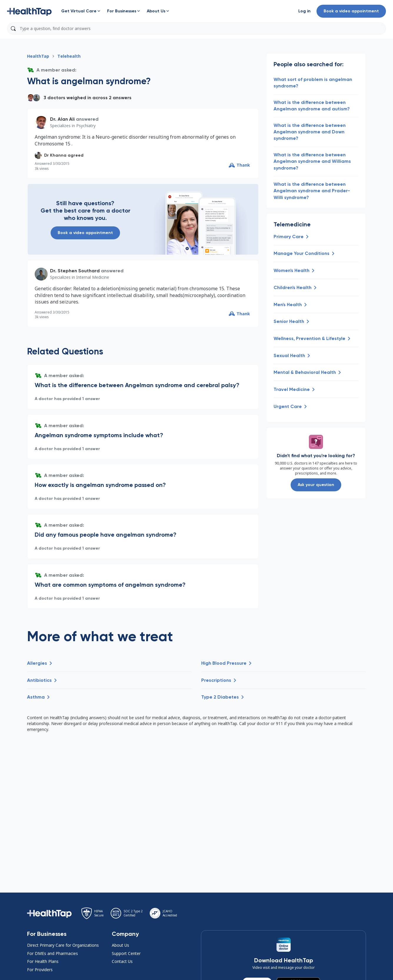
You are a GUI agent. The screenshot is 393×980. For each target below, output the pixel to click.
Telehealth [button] (69, 56)
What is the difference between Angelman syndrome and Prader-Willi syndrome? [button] (312, 191)
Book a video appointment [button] (351, 11)
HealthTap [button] (38, 56)
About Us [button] (120, 945)
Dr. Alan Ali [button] (62, 119)
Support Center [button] (126, 953)
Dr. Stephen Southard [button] (75, 271)
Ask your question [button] (316, 485)
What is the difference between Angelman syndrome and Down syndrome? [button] (310, 132)
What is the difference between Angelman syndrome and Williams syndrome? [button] (312, 161)
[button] (29, 11)
